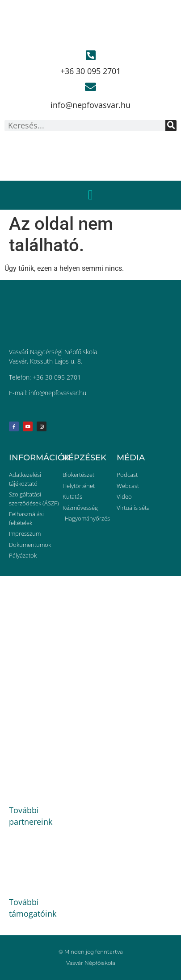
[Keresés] (171, 126)
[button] (91, 195)
